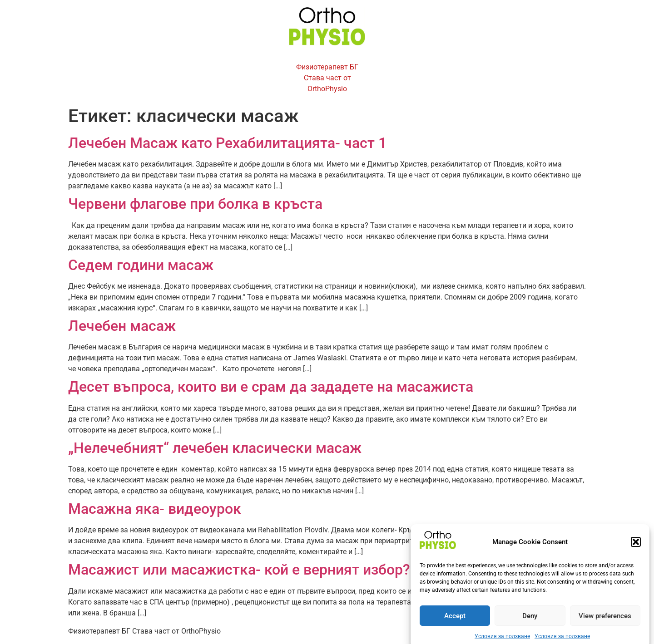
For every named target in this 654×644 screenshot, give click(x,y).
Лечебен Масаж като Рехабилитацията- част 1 (227, 143)
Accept (455, 621)
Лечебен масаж (122, 326)
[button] (636, 547)
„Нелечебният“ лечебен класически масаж (215, 448)
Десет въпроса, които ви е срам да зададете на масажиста (271, 387)
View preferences (605, 621)
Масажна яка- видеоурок (155, 509)
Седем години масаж (141, 265)
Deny (530, 621)
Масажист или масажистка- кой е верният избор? (239, 570)
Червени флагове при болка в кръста (195, 204)
